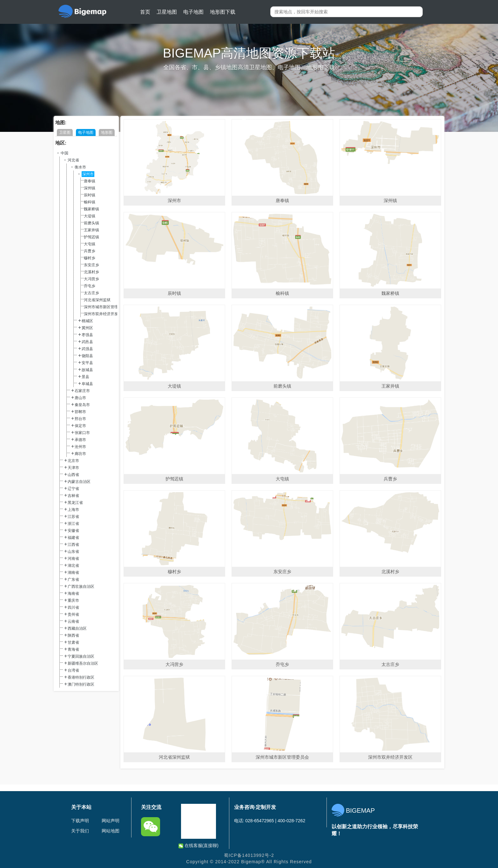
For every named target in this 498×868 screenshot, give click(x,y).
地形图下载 (223, 12)
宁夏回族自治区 (81, 656)
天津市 (73, 468)
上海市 (73, 510)
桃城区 (87, 321)
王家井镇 (91, 230)
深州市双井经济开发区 (103, 314)
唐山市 (80, 398)
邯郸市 (80, 412)
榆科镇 (90, 202)
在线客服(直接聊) (199, 846)
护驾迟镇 (91, 237)
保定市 (80, 426)
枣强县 (87, 335)
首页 (145, 12)
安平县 (87, 363)
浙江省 (73, 524)
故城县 (87, 370)
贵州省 (73, 614)
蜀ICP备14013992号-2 (249, 855)
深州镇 (90, 188)
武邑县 (87, 342)
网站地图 (111, 831)
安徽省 (73, 531)
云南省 (73, 621)
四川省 (73, 607)
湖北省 (73, 566)
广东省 (73, 580)
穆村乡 (90, 258)
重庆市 (73, 600)
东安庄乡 (91, 265)
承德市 (80, 440)
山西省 (73, 475)
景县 (85, 377)
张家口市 (82, 433)
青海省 (73, 649)
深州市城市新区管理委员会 (107, 307)
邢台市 (80, 419)
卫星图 (65, 132)
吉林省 (73, 496)
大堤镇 (90, 216)
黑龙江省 (75, 503)
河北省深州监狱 (97, 300)
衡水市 (80, 167)
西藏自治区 (77, 628)
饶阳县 (87, 356)
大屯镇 (90, 244)
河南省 (73, 559)
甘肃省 (73, 642)
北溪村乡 (91, 272)
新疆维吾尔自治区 (83, 663)
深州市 (88, 174)
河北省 (73, 160)
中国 (64, 153)
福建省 (73, 538)
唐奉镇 (90, 181)
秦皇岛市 (82, 405)
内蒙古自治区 (79, 482)
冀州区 (87, 328)
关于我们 (80, 831)
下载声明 (80, 821)
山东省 (73, 552)
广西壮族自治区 (81, 587)
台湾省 (73, 670)
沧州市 (80, 447)
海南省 (73, 593)
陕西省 (73, 635)
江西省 (73, 545)
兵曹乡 (90, 251)
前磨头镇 (91, 223)
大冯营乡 (91, 279)
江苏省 (73, 517)
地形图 (107, 132)
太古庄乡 (91, 293)
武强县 (87, 349)
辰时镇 (90, 195)
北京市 (73, 461)
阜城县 (87, 384)
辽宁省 (73, 489)
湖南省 (73, 573)
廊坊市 (80, 454)
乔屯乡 (90, 286)
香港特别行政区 (81, 677)
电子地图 (193, 12)
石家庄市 (82, 391)
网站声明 (111, 821)
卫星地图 (167, 12)
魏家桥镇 (91, 209)
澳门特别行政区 (81, 684)
